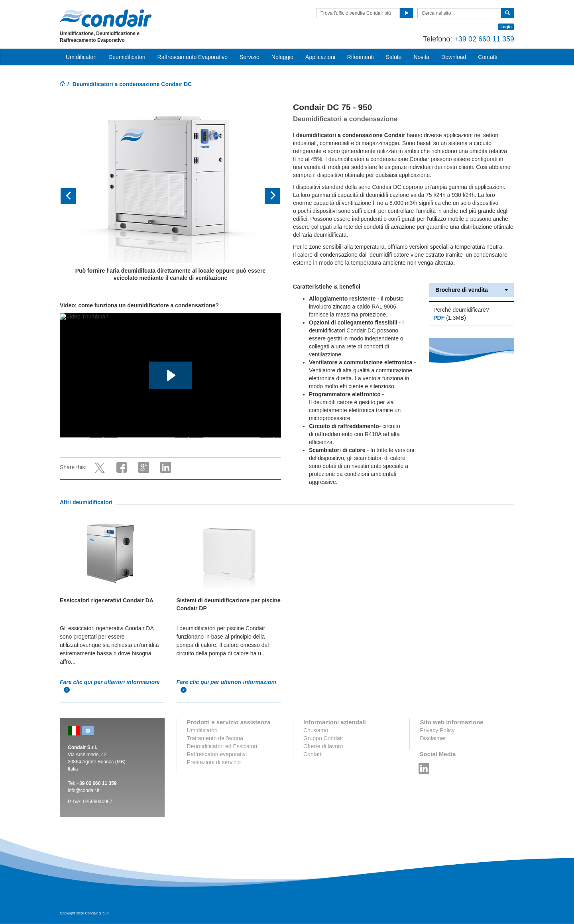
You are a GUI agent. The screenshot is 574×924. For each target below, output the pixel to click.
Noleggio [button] (282, 57)
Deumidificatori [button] (127, 57)
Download (454, 57)
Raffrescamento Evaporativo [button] (193, 57)
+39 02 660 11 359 (484, 39)
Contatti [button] (488, 57)
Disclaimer (433, 738)
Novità (421, 57)
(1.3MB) (450, 318)
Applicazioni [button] (320, 57)
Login (506, 27)
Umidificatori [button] (81, 57)
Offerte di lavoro (323, 746)
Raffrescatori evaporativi (217, 754)
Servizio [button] (250, 57)
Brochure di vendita (472, 290)
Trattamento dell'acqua (215, 738)
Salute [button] (394, 57)
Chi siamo (316, 730)
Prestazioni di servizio (214, 762)
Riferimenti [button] (361, 57)
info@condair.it (84, 790)
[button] (76, 196)
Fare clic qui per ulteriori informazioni (110, 686)
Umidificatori (202, 730)
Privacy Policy (437, 730)
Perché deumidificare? (461, 310)
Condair (106, 18)
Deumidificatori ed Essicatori (222, 746)
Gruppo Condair (323, 738)
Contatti (313, 754)
